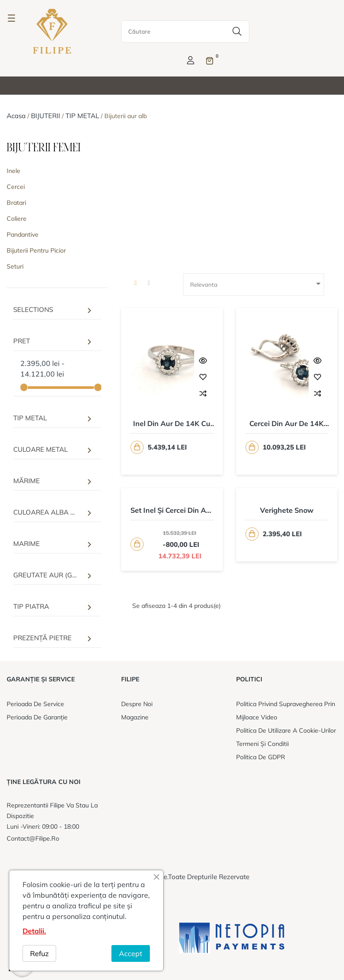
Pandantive (23, 234)
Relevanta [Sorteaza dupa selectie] (257, 284)
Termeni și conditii (262, 744)
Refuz (39, 953)
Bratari (16, 203)
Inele (13, 171)
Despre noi (137, 704)
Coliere (17, 219)
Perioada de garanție (37, 717)
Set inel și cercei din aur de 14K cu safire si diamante (172, 511)
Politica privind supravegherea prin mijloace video (286, 711)
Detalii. (34, 931)
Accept (131, 953)
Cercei (16, 187)
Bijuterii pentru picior (36, 250)
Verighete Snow (287, 510)
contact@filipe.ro (33, 838)
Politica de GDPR (261, 757)
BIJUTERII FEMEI (44, 148)
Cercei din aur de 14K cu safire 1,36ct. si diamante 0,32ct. (287, 424)
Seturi (15, 266)
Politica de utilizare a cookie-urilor (286, 730)
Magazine (135, 717)
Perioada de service (35, 704)
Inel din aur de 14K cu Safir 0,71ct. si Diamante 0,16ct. (172, 424)
